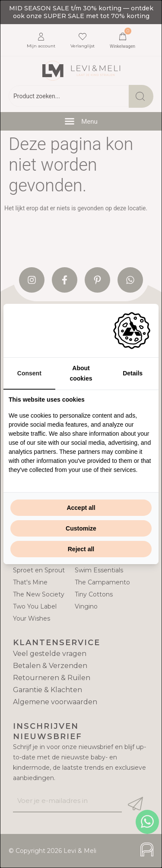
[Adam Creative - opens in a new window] (132, 331)
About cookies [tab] (81, 373)
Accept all (81, 508)
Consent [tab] (29, 373)
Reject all (81, 549)
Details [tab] (133, 373)
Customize (81, 528)
